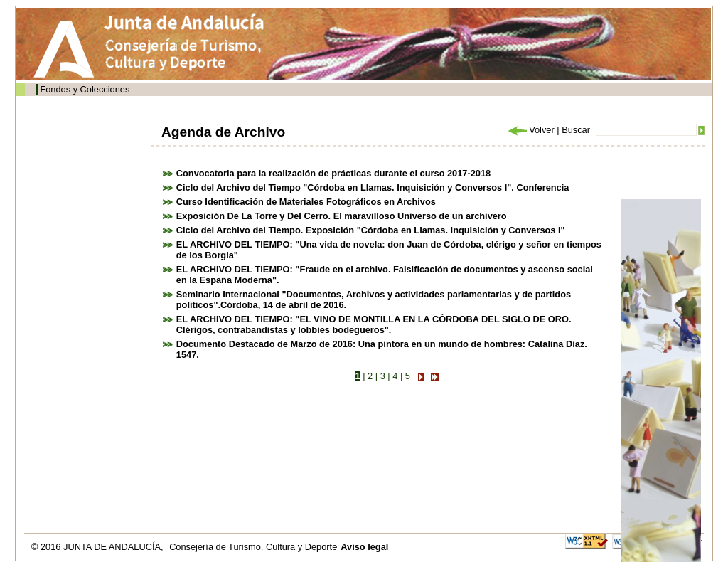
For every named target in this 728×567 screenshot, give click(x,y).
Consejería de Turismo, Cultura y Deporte (253, 547)
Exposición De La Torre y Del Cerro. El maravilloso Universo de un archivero (342, 216)
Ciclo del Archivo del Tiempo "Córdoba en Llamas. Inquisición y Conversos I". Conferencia (373, 187)
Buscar (576, 130)
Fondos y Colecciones (85, 89)
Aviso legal (364, 547)
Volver (530, 130)
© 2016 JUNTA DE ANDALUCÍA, (98, 547)
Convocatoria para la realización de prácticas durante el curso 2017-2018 (333, 173)
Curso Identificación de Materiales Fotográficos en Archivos (306, 202)
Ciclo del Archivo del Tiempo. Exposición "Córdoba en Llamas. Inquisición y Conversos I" (371, 230)
